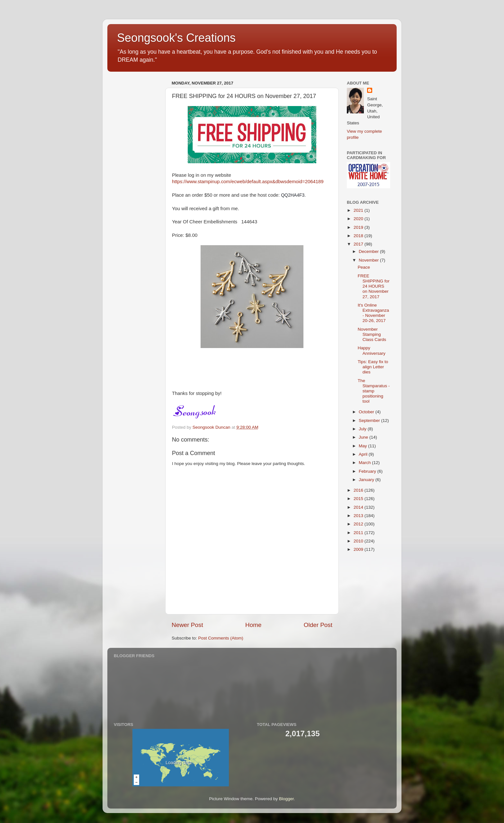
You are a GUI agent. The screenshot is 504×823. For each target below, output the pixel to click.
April (364, 454)
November (369, 260)
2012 (359, 524)
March (365, 463)
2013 (359, 516)
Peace (364, 267)
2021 (359, 210)
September (370, 420)
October (367, 412)
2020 (359, 219)
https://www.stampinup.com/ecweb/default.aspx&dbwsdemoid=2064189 (248, 182)
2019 (359, 227)
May (363, 446)
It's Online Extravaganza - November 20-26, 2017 (373, 313)
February (368, 471)
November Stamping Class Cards (372, 334)
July (363, 429)
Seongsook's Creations (176, 38)
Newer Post (187, 625)
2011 (359, 533)
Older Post (318, 625)
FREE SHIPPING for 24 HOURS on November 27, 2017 (374, 286)
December (369, 251)
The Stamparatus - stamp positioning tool (374, 391)
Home (253, 625)
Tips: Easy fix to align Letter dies (373, 367)
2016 (359, 490)
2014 (359, 507)
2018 (359, 236)
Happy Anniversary (372, 350)
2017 (359, 244)
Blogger (286, 799)
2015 (359, 499)
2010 (359, 541)
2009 (359, 549)
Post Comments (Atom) (221, 638)
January (367, 480)
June (364, 437)
